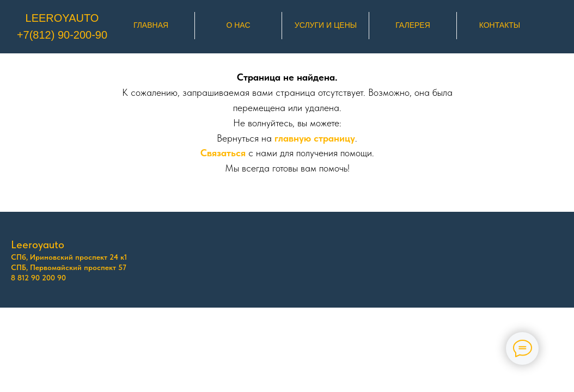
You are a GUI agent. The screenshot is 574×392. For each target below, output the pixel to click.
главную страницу (315, 138)
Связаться (223, 153)
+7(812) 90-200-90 (62, 35)
